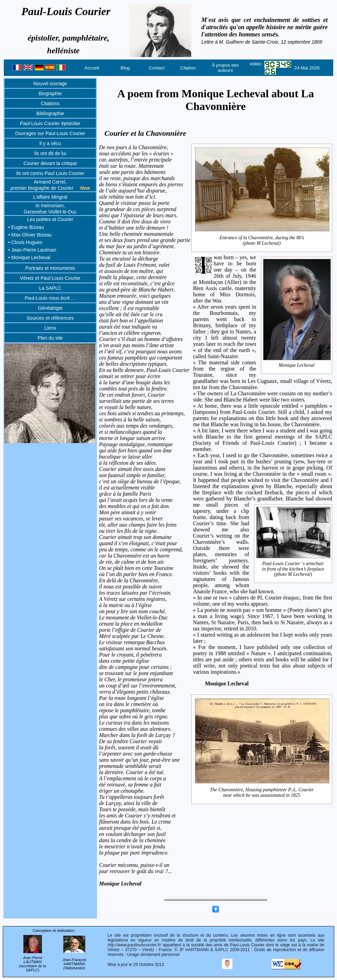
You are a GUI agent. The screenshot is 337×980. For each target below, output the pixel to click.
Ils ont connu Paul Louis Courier (50, 173)
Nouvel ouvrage (50, 84)
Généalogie (50, 308)
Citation (188, 68)
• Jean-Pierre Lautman (32, 250)
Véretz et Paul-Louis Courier (50, 278)
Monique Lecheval (297, 365)
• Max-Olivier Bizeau (30, 235)
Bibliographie (50, 113)
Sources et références (50, 318)
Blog (125, 68)
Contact (156, 68)
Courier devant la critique (50, 163)
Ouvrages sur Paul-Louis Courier (50, 133)
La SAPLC (50, 288)
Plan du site (50, 338)
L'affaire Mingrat (50, 197)
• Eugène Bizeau (26, 227)
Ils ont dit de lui (50, 153)
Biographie (50, 93)
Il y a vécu (50, 143)
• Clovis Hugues (25, 242)
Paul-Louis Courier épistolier (50, 123)
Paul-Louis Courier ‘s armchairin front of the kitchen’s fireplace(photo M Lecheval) (293, 569)
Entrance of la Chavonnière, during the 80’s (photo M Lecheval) (262, 240)
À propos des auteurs (225, 68)
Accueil (92, 68)
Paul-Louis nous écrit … (50, 298)
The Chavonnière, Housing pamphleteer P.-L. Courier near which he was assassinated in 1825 (262, 792)
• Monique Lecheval (29, 257)
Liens (50, 328)
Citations (50, 103)
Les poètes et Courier (50, 219)
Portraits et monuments (50, 268)
